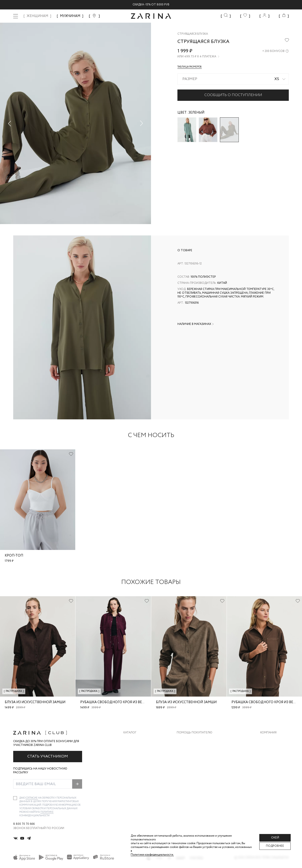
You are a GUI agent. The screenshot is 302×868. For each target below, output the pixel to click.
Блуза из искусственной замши (35, 702)
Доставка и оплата (192, 740)
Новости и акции (275, 768)
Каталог (130, 733)
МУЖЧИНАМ (70, 16)
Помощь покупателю (195, 733)
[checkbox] (15, 798)
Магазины (268, 778)
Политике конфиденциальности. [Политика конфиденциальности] (152, 855)
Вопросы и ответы (192, 759)
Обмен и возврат (190, 749)
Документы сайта (191, 787)
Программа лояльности (196, 768)
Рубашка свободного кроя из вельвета (117, 702)
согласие (32, 798)
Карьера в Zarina (273, 749)
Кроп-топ (14, 556)
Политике (47, 812)
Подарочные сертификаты (198, 778)
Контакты (268, 759)
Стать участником (48, 756)
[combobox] (233, 79)
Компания (268, 733)
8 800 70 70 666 (24, 824)
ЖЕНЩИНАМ (37, 16)
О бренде (267, 740)
